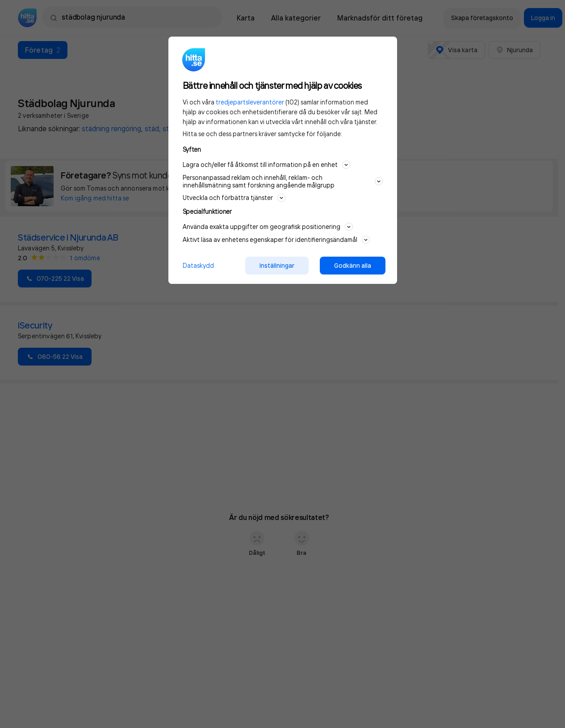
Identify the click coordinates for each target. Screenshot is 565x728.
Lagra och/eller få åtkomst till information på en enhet (266, 165)
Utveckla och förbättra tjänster (234, 198)
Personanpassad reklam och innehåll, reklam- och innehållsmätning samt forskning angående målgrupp (283, 181)
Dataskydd (198, 265)
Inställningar (277, 266)
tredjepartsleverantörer (250, 102)
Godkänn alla (353, 266)
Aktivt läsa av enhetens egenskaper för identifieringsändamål (276, 240)
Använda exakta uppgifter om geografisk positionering (268, 227)
